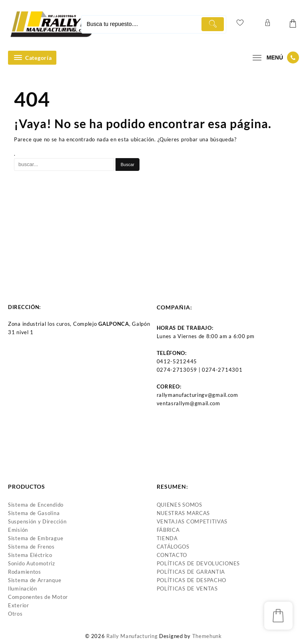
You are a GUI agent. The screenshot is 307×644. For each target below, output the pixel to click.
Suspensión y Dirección (37, 521)
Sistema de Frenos (31, 547)
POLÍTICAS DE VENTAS (187, 589)
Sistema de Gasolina (34, 513)
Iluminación (23, 589)
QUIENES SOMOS (179, 505)
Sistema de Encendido (36, 505)
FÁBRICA (168, 530)
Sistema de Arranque (35, 580)
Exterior (19, 605)
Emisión (18, 530)
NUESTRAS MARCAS (183, 513)
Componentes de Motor (38, 597)
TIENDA (167, 538)
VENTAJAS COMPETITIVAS (192, 521)
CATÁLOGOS (173, 547)
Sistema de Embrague (36, 538)
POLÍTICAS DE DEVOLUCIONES (198, 563)
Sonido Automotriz (32, 563)
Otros (15, 614)
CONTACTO (172, 555)
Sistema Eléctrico (30, 555)
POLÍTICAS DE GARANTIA (191, 572)
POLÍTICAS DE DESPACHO (192, 580)
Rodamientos (25, 572)
